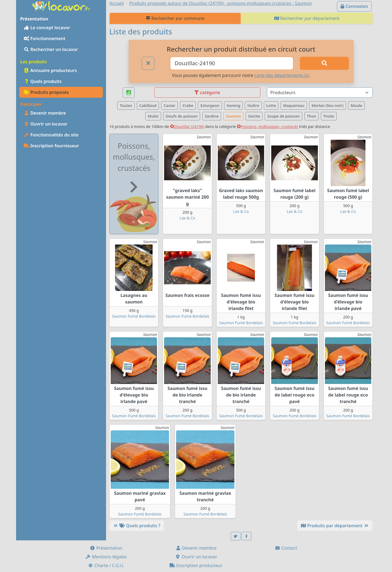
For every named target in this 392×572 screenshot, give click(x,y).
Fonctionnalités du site (51, 135)
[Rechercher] (324, 63)
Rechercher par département (307, 18)
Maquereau (294, 105)
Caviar (169, 105)
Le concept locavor (47, 28)
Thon (312, 116)
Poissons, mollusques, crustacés (268, 126)
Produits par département (335, 526)
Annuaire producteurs (50, 70)
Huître (253, 105)
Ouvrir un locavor (46, 124)
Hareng (233, 105)
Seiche (254, 116)
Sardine (212, 116)
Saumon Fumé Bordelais (134, 316)
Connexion (354, 6)
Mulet (153, 116)
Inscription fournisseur (51, 146)
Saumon (233, 116)
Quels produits (43, 81)
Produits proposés (46, 92)
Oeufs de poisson (182, 116)
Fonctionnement (45, 38)
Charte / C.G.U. (106, 565)
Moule (356, 105)
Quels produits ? (137, 526)
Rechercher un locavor (51, 49)
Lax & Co (187, 218)
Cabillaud (148, 105)
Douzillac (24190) (187, 126)
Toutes (126, 105)
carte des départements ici (281, 75)
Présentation (106, 548)
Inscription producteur (196, 565)
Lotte (271, 105)
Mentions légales (106, 557)
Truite (329, 116)
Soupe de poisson (283, 116)
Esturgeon (210, 105)
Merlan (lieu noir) (328, 105)
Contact (286, 548)
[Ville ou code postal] (232, 63)
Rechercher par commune (175, 18)
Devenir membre (45, 113)
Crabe (188, 105)
